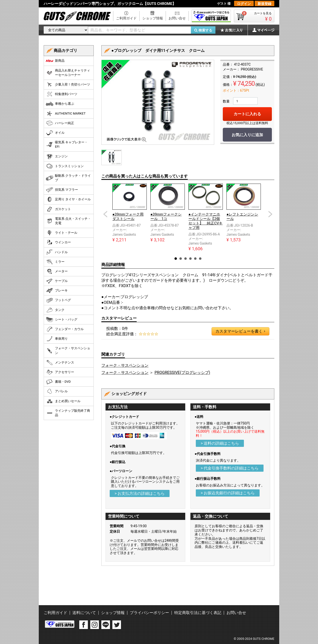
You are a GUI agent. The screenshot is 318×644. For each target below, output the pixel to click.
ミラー (55, 262)
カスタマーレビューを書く (240, 331)
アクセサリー (60, 372)
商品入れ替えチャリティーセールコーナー (68, 73)
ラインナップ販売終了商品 (68, 413)
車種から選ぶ (60, 104)
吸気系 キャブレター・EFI (67, 144)
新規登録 (265, 4)
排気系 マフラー (62, 190)
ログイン (244, 4)
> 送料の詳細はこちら (220, 443)
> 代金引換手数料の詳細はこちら (230, 468)
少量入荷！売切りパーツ (68, 85)
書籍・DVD (58, 382)
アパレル (57, 391)
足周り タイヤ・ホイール (68, 199)
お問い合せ (177, 18)
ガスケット (58, 209)
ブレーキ (57, 291)
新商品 (55, 61)
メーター (57, 271)
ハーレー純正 (60, 123)
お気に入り (234, 30)
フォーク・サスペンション (125, 365)
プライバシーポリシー (149, 613)
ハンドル (57, 252)
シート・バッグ (62, 320)
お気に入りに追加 (247, 135)
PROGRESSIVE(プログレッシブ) (182, 373)
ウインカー (58, 242)
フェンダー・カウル (65, 329)
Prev (105, 214)
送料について (84, 613)
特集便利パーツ (62, 94)
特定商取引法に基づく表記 (198, 613)
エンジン (57, 157)
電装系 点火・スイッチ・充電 (68, 221)
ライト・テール (62, 233)
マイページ (261, 30)
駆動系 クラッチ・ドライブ (68, 178)
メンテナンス (60, 363)
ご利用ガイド (126, 18)
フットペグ (58, 300)
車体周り (57, 339)
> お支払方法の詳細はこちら (140, 493)
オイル (55, 133)
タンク (55, 310)
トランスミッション (65, 166)
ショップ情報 (153, 18)
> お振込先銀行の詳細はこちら (228, 493)
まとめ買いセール (63, 401)
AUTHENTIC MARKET (66, 114)
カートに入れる (247, 114)
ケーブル (57, 281)
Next (270, 214)
